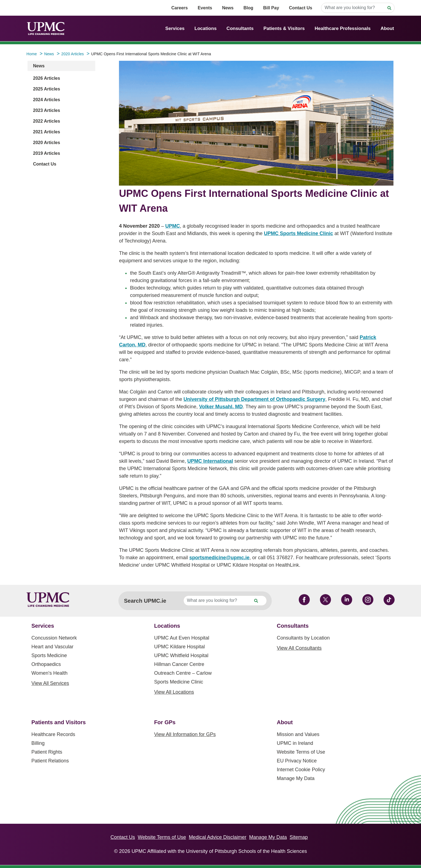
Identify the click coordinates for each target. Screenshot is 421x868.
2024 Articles (47, 100)
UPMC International (210, 461)
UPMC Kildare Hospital (180, 647)
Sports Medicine (49, 655)
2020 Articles (47, 143)
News (228, 8)
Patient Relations (50, 761)
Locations (205, 28)
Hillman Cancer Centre (179, 664)
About (387, 28)
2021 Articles (47, 132)
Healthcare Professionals (343, 28)
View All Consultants (299, 648)
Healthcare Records (53, 734)
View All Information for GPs (185, 734)
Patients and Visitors (59, 722)
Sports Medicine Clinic (179, 682)
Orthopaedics (46, 664)
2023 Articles (47, 110)
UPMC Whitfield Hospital (181, 655)
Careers (180, 8)
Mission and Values (298, 734)
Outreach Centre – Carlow (183, 673)
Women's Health (49, 673)
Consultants (240, 28)
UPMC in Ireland (295, 743)
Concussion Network (54, 638)
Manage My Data (296, 778)
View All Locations (174, 692)
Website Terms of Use (301, 752)
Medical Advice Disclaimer (218, 837)
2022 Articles (47, 121)
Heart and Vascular (52, 647)
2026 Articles (47, 78)
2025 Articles (47, 89)
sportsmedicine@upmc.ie (219, 558)
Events (205, 8)
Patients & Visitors (284, 28)
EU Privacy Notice (297, 761)
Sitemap (299, 837)
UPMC (173, 226)
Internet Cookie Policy (301, 770)
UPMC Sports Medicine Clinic (299, 233)
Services (175, 28)
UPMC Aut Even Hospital (182, 638)
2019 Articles (47, 153)
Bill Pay (271, 8)
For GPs (165, 722)
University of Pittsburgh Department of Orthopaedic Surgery (254, 399)
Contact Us (301, 8)
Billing (38, 743)
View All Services (50, 683)
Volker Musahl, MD (221, 407)
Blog (248, 8)
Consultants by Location (303, 638)
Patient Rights (47, 752)
